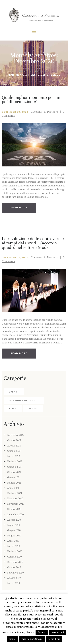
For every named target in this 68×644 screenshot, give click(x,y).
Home (23, 71)
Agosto (14, 446)
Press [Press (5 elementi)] (33, 409)
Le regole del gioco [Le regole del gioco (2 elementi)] (24, 400)
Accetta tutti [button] (58, 632)
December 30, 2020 (15, 112)
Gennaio (14, 467)
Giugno (14, 451)
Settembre (15, 514)
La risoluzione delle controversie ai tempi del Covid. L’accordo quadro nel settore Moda (33, 243)
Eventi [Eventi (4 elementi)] (14, 392)
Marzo (14, 456)
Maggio (14, 483)
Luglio (14, 525)
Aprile (13, 488)
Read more (19, 208)
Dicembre (15, 498)
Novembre (16, 435)
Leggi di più (54, 639)
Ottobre (14, 440)
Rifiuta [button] (12, 639)
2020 (38, 71)
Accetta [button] (42, 632)
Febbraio (15, 461)
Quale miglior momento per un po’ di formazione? (31, 100)
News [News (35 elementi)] (13, 409)
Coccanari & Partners (45, 112)
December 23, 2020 (15, 258)
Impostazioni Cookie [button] (32, 639)
